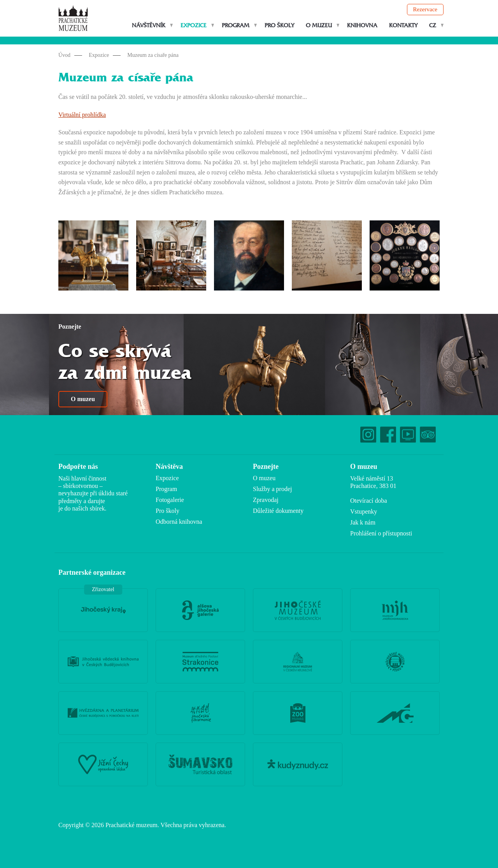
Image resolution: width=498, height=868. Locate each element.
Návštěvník (149, 26)
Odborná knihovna (179, 522)
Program (236, 26)
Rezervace (425, 9)
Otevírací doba (369, 501)
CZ (433, 26)
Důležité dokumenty (278, 511)
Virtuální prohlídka (82, 115)
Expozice (194, 26)
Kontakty (403, 26)
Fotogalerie (170, 500)
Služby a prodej (272, 489)
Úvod (64, 55)
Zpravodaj (266, 500)
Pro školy (279, 26)
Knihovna (362, 26)
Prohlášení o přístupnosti (381, 533)
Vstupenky (364, 511)
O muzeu (319, 26)
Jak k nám (363, 522)
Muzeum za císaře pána (153, 55)
